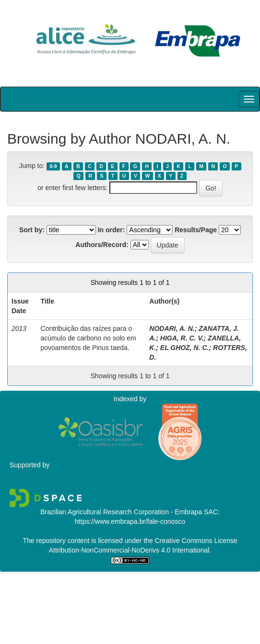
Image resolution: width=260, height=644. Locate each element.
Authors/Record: (102, 245)
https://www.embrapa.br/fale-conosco (130, 521)
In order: (112, 230)
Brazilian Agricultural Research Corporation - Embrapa (121, 512)
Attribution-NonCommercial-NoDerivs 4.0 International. (130, 550)
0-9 (53, 166)
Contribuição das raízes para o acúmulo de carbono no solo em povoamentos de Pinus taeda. (89, 338)
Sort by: (32, 230)
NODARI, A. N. (172, 328)
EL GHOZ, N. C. (185, 348)
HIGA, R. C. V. (182, 338)
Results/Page (196, 230)
